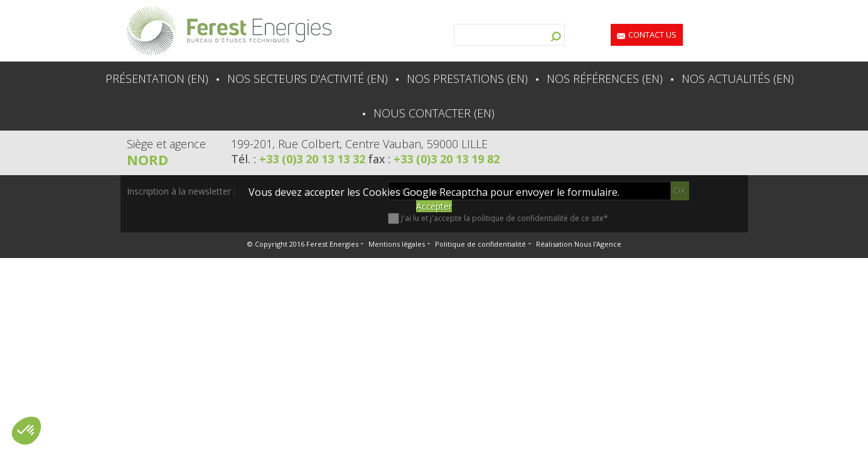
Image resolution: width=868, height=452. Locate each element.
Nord (147, 159)
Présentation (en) (157, 78)
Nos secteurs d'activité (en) (308, 78)
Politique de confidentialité (480, 244)
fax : (434, 159)
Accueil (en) (77, 78)
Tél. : (300, 159)
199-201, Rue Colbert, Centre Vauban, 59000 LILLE (359, 144)
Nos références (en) (605, 78)
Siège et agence (166, 144)
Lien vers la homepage (229, 31)
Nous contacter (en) (434, 113)
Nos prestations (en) (467, 78)
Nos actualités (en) (738, 78)
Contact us (652, 35)
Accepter (434, 206)
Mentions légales (397, 244)
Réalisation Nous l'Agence (579, 244)
